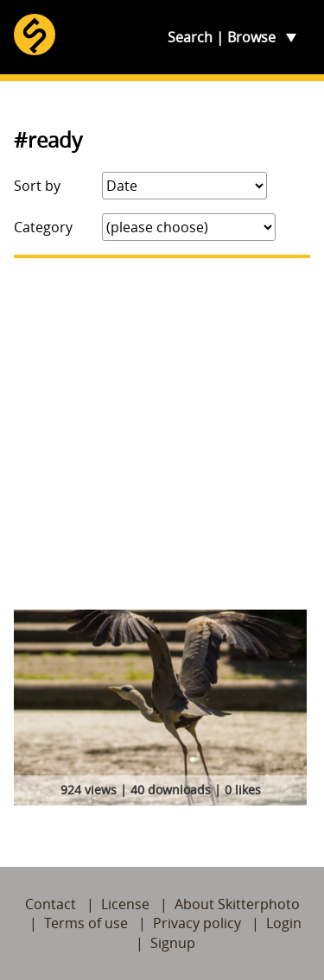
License (125, 904)
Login (284, 923)
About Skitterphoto (237, 904)
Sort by (37, 186)
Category (43, 227)
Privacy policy (197, 923)
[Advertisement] (162, 434)
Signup (173, 943)
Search (190, 37)
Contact (51, 904)
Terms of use (86, 923)
